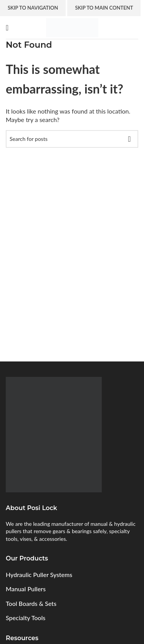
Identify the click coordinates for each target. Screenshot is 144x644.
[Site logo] (72, 27)
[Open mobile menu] (7, 28)
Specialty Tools (26, 618)
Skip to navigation (33, 8)
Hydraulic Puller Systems (39, 575)
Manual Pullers (26, 589)
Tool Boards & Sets (31, 603)
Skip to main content (104, 8)
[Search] (72, 139)
